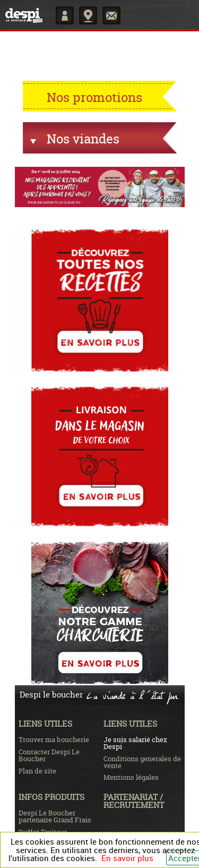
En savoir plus (127, 858)
